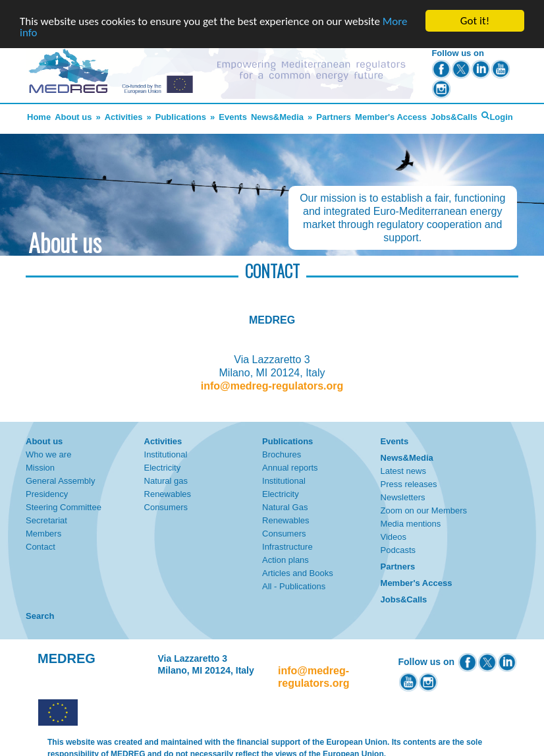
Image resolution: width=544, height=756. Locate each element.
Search (40, 616)
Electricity (163, 468)
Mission (40, 468)
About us (73, 117)
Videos (394, 537)
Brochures (282, 454)
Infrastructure (287, 547)
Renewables (168, 494)
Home (39, 117)
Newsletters (403, 497)
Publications (181, 117)
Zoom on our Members (424, 510)
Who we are (48, 454)
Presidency (47, 494)
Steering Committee (64, 507)
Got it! (475, 21)
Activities (124, 117)
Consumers (166, 507)
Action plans (286, 560)
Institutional (166, 454)
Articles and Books (298, 573)
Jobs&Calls (454, 117)
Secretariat (46, 520)
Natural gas (166, 481)
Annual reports (290, 468)
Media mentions (411, 524)
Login (501, 117)
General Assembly (61, 481)
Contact (41, 547)
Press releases (409, 484)
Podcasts (398, 550)
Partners (334, 117)
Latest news (403, 471)
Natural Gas (285, 507)
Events (233, 117)
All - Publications (294, 586)
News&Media (277, 117)
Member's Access (391, 117)
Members (43, 534)
